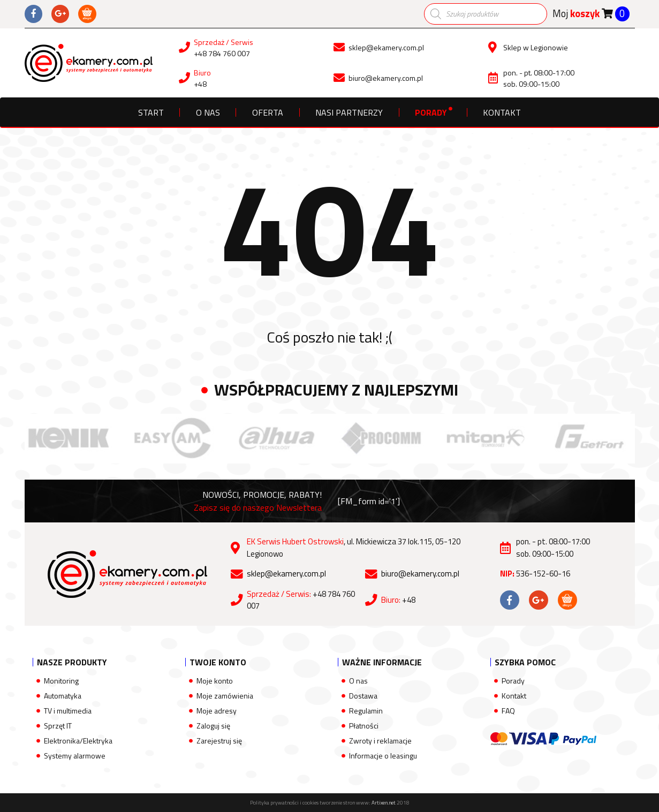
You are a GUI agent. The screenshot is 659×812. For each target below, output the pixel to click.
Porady (431, 112)
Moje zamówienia (225, 696)
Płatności (364, 726)
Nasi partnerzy (349, 112)
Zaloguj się (213, 726)
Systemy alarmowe (75, 756)
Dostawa (363, 696)
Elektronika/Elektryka (78, 741)
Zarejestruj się (219, 741)
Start (151, 112)
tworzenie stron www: (358, 803)
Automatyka (63, 696)
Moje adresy (217, 711)
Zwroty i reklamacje (380, 741)
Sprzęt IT (58, 726)
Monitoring (61, 681)
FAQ (508, 711)
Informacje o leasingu (383, 756)
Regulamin (366, 711)
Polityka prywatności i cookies (284, 803)
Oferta (268, 112)
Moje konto (215, 681)
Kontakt (502, 112)
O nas (208, 112)
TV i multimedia (68, 711)
